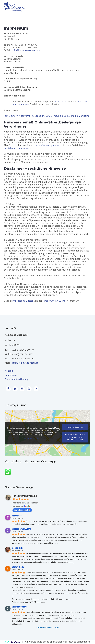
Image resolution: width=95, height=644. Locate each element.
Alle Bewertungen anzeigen (47, 627)
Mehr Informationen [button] (33, 439)
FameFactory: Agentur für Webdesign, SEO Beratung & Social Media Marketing (47, 116)
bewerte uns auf (22, 510)
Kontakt (9, 371)
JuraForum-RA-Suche (54, 301)
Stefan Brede (18, 567)
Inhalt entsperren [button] (75, 427)
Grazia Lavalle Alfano (22, 529)
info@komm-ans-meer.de (26, 50)
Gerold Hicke (18, 548)
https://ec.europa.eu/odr (48, 145)
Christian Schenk (19, 607)
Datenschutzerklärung (16, 379)
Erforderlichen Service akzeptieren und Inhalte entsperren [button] (75, 437)
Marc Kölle (17, 516)
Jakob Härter (60, 101)
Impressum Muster (23, 301)
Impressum (11, 375)
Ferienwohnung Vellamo (25, 496)
